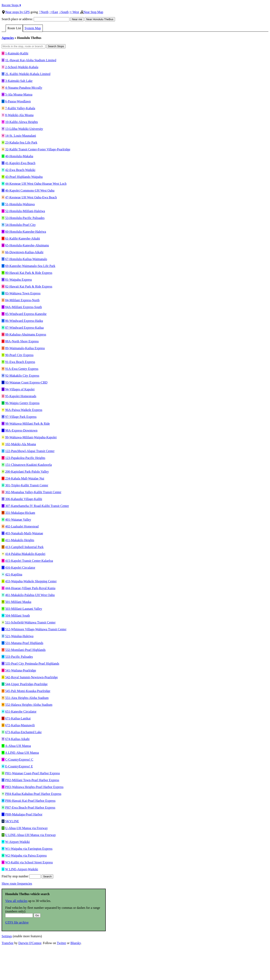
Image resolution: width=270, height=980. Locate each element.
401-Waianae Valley (18, 520)
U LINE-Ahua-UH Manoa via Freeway (31, 835)
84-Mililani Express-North (22, 300)
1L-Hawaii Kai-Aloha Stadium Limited (31, 60)
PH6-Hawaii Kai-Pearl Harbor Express (30, 801)
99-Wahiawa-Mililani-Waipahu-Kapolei (31, 437)
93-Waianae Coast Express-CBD (26, 382)
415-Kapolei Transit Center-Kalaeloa (29, 561)
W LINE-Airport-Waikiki (21, 869)
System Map (33, 28)
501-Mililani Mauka (18, 602)
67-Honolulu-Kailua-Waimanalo (26, 259)
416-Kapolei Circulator (20, 568)
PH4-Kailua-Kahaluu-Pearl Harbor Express (33, 794)
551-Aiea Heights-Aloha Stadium (27, 698)
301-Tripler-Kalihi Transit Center (27, 485)
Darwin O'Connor (30, 943)
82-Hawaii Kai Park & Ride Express (29, 286)
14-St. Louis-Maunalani (21, 136)
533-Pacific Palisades (19, 657)
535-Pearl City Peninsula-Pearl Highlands (32, 664)
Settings (7, 936)
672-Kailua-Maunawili (20, 725)
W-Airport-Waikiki (17, 842)
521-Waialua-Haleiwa (19, 636)
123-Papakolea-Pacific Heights (25, 458)
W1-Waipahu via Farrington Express (29, 849)
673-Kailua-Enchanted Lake (24, 732)
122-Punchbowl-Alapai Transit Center (30, 451)
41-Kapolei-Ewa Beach (20, 163)
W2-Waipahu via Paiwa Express (26, 855)
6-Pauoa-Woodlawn (18, 101)
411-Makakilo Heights (20, 540)
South (64, 12)
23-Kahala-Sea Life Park (21, 142)
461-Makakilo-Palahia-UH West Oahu (30, 595)
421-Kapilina (14, 574)
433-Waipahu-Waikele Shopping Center (31, 581)
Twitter (62, 943)
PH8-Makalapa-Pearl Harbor (24, 814)
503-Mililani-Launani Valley (24, 609)
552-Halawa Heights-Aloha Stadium (29, 705)
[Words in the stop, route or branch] (24, 46)
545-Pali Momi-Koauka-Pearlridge (28, 691)
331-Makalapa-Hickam (20, 513)
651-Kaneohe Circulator (21, 712)
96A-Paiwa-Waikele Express (24, 410)
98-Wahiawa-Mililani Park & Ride (28, 424)
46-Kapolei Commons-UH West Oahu (30, 190)
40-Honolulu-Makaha (19, 156)
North (44, 12)
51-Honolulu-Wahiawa (20, 204)
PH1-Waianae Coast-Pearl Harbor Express (33, 773)
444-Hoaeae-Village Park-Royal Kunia (30, 588)
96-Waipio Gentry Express (22, 403)
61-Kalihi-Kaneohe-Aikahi (23, 238)
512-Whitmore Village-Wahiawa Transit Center (36, 629)
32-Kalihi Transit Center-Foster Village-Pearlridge (38, 149)
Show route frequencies (17, 884)
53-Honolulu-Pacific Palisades (25, 218)
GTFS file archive (17, 922)
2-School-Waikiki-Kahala (22, 67)
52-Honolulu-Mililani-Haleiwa (25, 211)
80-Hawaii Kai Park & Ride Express (29, 273)
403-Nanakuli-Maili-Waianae (24, 533)
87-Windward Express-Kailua (25, 328)
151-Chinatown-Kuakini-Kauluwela (29, 465)
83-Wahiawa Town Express (23, 293)
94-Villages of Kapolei (20, 389)
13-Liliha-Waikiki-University (24, 129)
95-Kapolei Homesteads (21, 396)
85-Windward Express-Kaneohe (26, 314)
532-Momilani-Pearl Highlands (25, 650)
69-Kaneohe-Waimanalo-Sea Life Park (30, 266)
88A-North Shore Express (22, 341)
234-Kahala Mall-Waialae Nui (25, 478)
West (74, 12)
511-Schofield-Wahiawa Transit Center (30, 622)
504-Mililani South (18, 616)
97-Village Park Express (21, 417)
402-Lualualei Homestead (22, 526)
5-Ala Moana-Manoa (19, 94)
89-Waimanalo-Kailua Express (25, 348)
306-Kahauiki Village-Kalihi (24, 499)
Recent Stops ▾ (11, 5)
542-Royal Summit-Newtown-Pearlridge (32, 677)
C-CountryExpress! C (19, 759)
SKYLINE (12, 821)
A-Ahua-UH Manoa (18, 746)
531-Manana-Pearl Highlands (24, 643)
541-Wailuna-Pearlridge (21, 670)
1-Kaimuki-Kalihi (17, 53)
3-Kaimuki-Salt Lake (19, 81)
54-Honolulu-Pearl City (21, 225)
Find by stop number (21, 876)
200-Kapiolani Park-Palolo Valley (27, 472)
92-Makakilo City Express (22, 376)
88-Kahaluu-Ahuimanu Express (26, 334)
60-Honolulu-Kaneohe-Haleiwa (26, 232)
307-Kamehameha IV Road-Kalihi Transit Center (37, 506)
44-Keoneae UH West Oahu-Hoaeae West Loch (36, 184)
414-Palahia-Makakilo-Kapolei (25, 554)
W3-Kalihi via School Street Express (29, 862)
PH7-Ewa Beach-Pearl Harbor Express (30, 807)
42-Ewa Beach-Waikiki (20, 170)
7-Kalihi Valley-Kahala (20, 108)
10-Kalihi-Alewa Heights (22, 122)
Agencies (8, 38)
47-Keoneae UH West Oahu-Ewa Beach (31, 197)
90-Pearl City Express (19, 355)
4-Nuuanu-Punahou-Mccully (24, 88)
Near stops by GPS (16, 12)
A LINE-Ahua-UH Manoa (22, 753)
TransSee (8, 943)
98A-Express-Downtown (21, 430)
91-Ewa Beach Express (20, 362)
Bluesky (76, 943)
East (54, 12)
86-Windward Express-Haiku (24, 321)
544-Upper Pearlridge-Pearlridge (26, 684)
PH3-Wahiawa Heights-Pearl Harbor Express (34, 787)
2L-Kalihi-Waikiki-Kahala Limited (28, 74)
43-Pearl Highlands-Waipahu (24, 177)
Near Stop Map (92, 12)
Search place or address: (36, 19)
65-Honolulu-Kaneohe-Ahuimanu (27, 245)
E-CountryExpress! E (19, 766)
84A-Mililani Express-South (24, 307)
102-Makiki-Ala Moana (21, 444)
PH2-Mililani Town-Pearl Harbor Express (32, 780)
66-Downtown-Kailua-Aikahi (24, 252)
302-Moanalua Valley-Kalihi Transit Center (33, 492)
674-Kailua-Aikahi (17, 739)
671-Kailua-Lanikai (18, 718)
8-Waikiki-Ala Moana (19, 115)
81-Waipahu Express (19, 280)
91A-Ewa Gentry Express (22, 369)
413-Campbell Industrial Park (24, 547)
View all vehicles (16, 901)
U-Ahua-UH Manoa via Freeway (27, 828)
